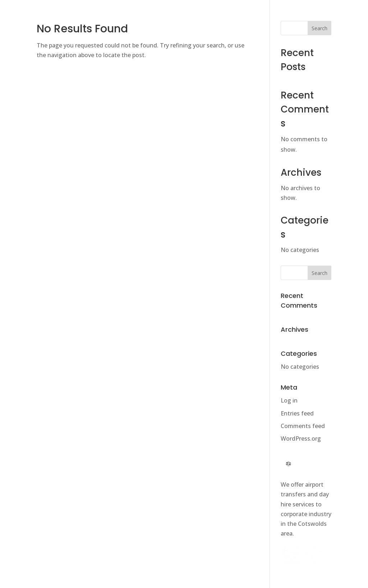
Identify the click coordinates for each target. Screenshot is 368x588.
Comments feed (303, 426)
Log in (289, 400)
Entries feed (297, 413)
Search (319, 28)
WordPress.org (301, 438)
